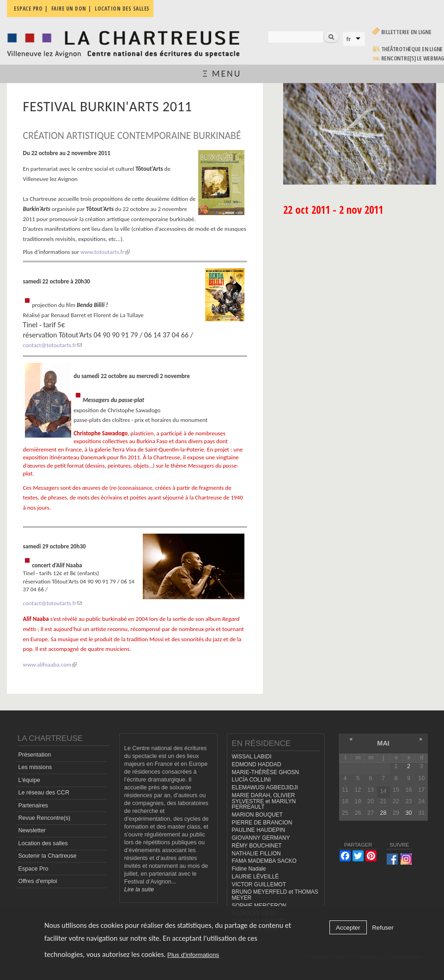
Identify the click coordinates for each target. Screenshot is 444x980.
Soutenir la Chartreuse (47, 856)
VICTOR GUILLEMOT (259, 884)
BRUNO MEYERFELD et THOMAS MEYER (275, 895)
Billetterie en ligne (406, 32)
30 (409, 813)
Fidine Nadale (249, 869)
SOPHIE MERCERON (259, 906)
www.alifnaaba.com (50, 664)
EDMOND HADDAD (257, 764)
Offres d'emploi (37, 881)
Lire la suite (139, 890)
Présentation (34, 755)
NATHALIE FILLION (256, 854)
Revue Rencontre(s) (44, 818)
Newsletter (32, 830)
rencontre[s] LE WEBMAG (413, 58)
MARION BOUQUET (257, 815)
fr (349, 39)
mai (383, 743)
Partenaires (33, 806)
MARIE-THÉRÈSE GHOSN (266, 772)
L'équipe (29, 780)
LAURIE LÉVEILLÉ (255, 877)
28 (383, 813)
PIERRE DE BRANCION (262, 823)
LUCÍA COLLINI (251, 780)
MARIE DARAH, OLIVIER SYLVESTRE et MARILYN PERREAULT (264, 801)
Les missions (35, 767)
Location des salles (43, 843)
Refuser (383, 928)
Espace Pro (33, 869)
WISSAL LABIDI (252, 757)
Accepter (348, 928)
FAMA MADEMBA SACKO (264, 861)
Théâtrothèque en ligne (412, 49)
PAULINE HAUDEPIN (259, 830)
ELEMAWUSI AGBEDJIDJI (265, 788)
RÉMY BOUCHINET (257, 846)
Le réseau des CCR (44, 793)
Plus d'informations (193, 955)
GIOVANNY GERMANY (261, 838)
